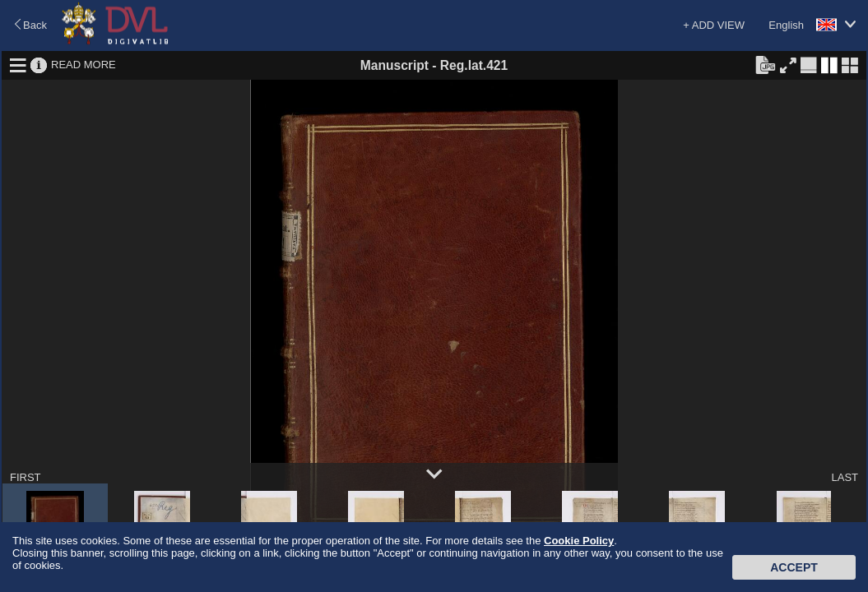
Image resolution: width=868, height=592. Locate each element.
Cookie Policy (579, 541)
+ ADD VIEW (714, 25)
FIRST (26, 477)
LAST (845, 477)
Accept (794, 567)
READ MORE (84, 65)
